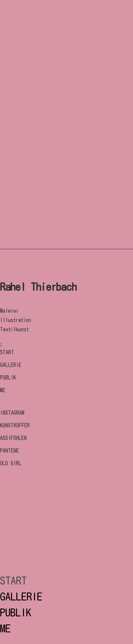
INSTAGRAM (12, 413)
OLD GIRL (11, 463)
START (7, 352)
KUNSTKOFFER (15, 425)
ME (3, 390)
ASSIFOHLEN (13, 438)
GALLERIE (11, 365)
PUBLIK (8, 377)
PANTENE (9, 451)
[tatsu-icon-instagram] (1, 345)
